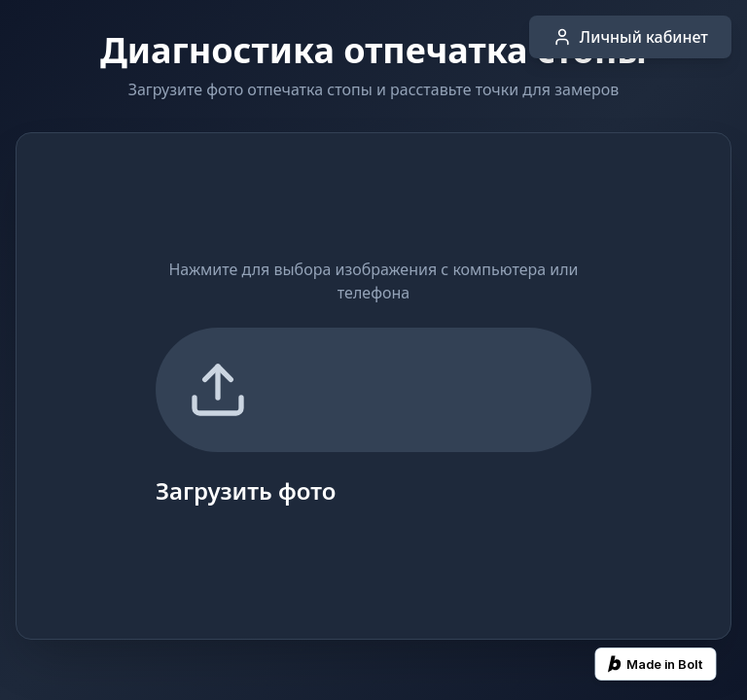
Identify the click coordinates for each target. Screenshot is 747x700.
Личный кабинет (630, 37)
